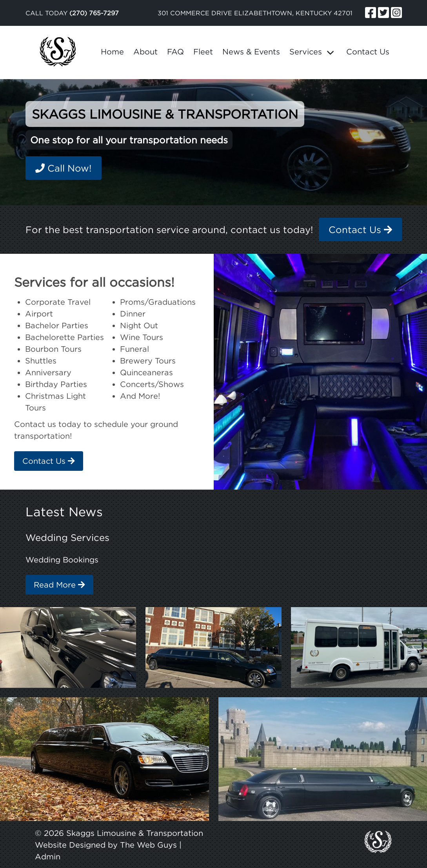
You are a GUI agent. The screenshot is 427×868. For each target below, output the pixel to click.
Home (112, 52)
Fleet (203, 52)
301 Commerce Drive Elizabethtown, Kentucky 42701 (255, 13)
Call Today (72, 13)
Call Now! (64, 168)
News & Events (251, 52)
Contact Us (368, 52)
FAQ (175, 52)
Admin (48, 856)
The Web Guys (148, 845)
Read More (59, 585)
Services (306, 52)
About (145, 52)
